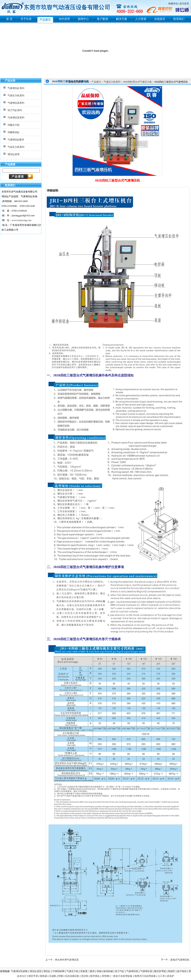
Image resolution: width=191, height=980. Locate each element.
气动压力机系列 (16, 147)
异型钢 (105, 976)
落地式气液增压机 (180, 960)
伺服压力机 (14, 125)
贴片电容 (182, 971)
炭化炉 (171, 976)
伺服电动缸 (14, 132)
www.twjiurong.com (22, 220)
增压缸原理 (14, 154)
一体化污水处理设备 (122, 976)
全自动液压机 (72, 976)
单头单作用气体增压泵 (67, 960)
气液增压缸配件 (16, 140)
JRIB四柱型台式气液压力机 (137, 82)
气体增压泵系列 (16, 118)
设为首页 (184, 4)
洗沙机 (85, 976)
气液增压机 (132, 971)
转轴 (99, 971)
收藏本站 (173, 4)
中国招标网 (58, 971)
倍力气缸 (120, 971)
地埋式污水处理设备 (145, 976)
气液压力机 (72, 971)
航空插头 (95, 976)
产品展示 (96, 82)
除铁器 (44, 976)
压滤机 (53, 976)
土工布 (161, 976)
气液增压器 (146, 971)
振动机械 (108, 971)
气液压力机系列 (16, 96)
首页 (87, 82)
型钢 (60, 976)
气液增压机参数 (19, 971)
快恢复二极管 (88, 971)
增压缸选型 (36, 971)
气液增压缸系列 (16, 88)
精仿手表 (33, 976)
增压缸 (47, 971)
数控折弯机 (160, 971)
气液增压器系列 (16, 103)
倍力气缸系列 (15, 110)
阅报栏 (172, 971)
